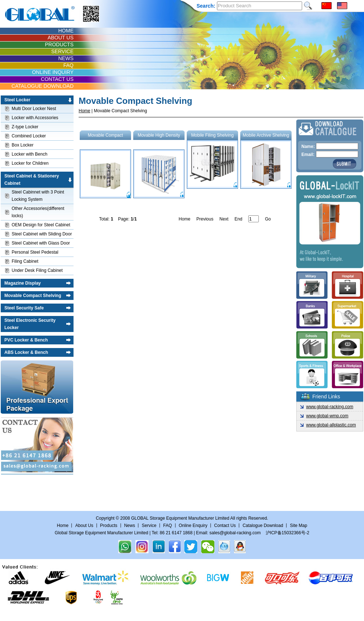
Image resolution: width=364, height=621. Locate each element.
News (130, 526)
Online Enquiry (193, 526)
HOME (66, 31)
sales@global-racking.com (235, 533)
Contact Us (225, 526)
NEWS (66, 58)
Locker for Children (30, 163)
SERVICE (62, 51)
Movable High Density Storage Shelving (159, 165)
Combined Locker (29, 136)
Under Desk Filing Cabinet (37, 270)
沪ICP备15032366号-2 (288, 533)
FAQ (68, 65)
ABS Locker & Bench (26, 352)
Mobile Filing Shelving (212, 161)
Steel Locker (17, 100)
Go (268, 219)
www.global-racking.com (330, 407)
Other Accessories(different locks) (38, 212)
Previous (205, 219)
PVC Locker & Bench (26, 340)
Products (109, 526)
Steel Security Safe (24, 308)
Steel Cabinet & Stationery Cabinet (32, 180)
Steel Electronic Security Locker (30, 324)
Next (224, 219)
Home (84, 111)
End (238, 219)
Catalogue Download (263, 526)
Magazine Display (23, 283)
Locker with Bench (29, 154)
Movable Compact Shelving (33, 296)
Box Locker (23, 145)
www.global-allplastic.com (331, 425)
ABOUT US (61, 38)
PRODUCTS (59, 44)
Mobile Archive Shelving (266, 161)
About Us (84, 526)
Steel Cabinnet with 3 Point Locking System (38, 196)
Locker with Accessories (35, 118)
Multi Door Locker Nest (34, 109)
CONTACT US (57, 79)
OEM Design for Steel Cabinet (41, 225)
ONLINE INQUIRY (53, 72)
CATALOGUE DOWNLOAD (42, 86)
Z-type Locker (25, 127)
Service (149, 526)
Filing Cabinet (25, 261)
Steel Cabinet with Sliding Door (42, 234)
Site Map (298, 526)
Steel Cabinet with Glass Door (41, 243)
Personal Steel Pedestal (35, 252)
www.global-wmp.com (327, 416)
